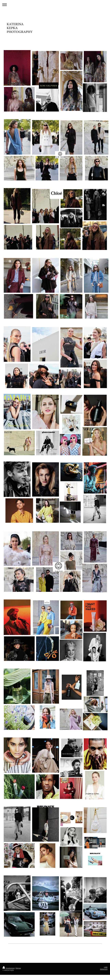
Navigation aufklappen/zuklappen (55, 5)
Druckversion (9, 968)
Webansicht (104, 969)
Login (106, 967)
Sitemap (18, 968)
